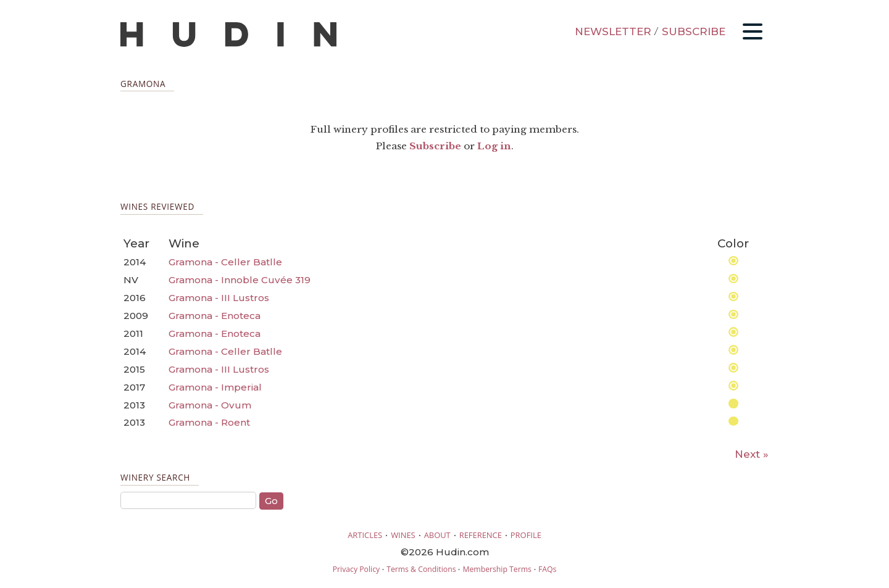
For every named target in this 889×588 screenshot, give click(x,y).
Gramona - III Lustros (219, 298)
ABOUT (437, 535)
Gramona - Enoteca (215, 316)
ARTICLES (365, 535)
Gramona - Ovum (210, 405)
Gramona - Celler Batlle (225, 262)
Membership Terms (497, 569)
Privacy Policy (356, 569)
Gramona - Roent (209, 422)
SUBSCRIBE (694, 31)
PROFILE (526, 535)
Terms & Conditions (421, 569)
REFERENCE (481, 535)
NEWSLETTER (613, 31)
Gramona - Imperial (215, 387)
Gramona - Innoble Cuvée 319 (240, 280)
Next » (752, 454)
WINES (403, 535)
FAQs (547, 569)
